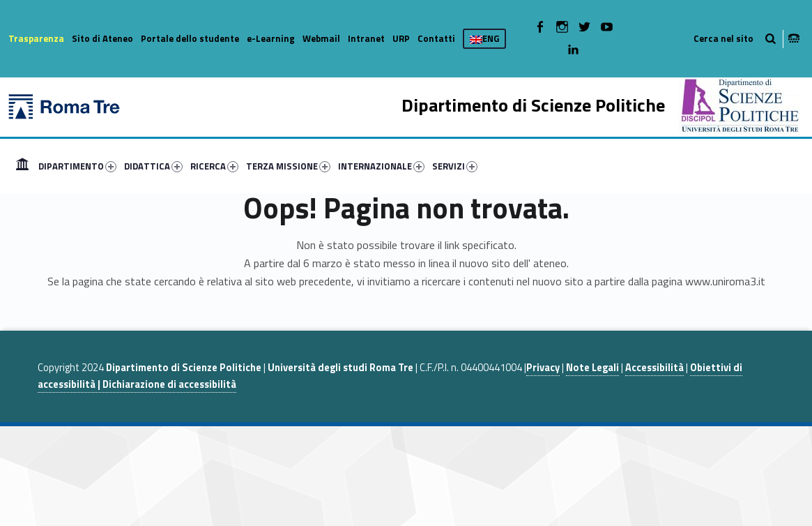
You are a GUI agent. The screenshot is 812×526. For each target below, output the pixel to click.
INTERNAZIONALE (381, 166)
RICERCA (214, 166)
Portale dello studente (190, 38)
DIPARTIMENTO (77, 166)
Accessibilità (654, 368)
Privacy (543, 368)
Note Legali (592, 368)
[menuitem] (22, 166)
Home (22, 166)
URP (401, 38)
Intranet (366, 38)
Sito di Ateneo (102, 38)
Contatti (436, 38)
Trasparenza (36, 38)
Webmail (321, 38)
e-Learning (271, 38)
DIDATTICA (153, 166)
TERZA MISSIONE (288, 166)
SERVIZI (455, 166)
